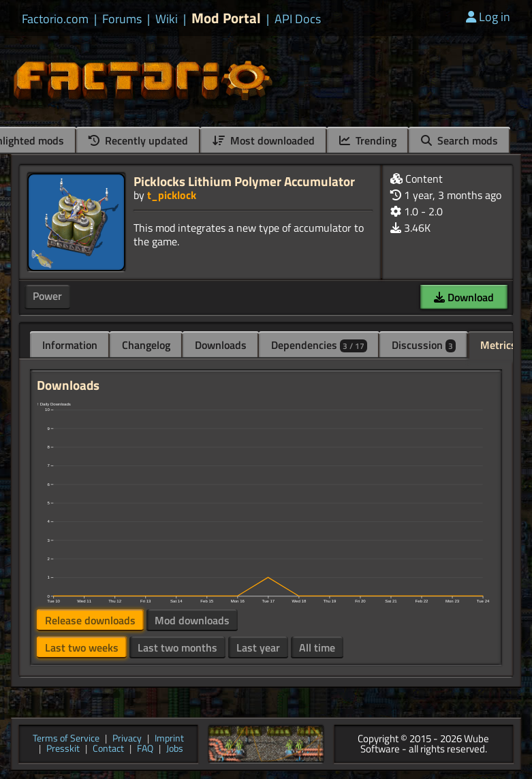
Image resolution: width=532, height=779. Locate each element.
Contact (108, 749)
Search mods (459, 140)
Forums (122, 19)
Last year (258, 647)
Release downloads (90, 620)
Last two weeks (82, 647)
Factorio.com (55, 19)
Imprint (169, 739)
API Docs (298, 19)
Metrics (498, 345)
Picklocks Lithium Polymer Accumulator (244, 181)
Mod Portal (226, 18)
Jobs (175, 749)
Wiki (167, 19)
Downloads (221, 345)
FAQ (145, 749)
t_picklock (172, 195)
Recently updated (138, 140)
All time (317, 647)
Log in (488, 17)
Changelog (146, 345)
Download (464, 297)
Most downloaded (264, 140)
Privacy (127, 739)
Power (47, 296)
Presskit (63, 749)
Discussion (424, 345)
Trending (368, 140)
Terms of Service (66, 739)
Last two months (177, 647)
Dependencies (319, 345)
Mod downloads (192, 620)
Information (70, 345)
